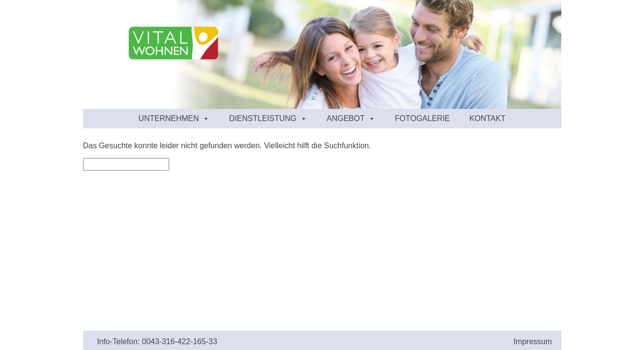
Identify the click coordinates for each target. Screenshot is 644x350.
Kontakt (487, 118)
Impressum (532, 341)
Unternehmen (174, 118)
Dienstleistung (268, 118)
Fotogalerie (422, 118)
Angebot (351, 118)
